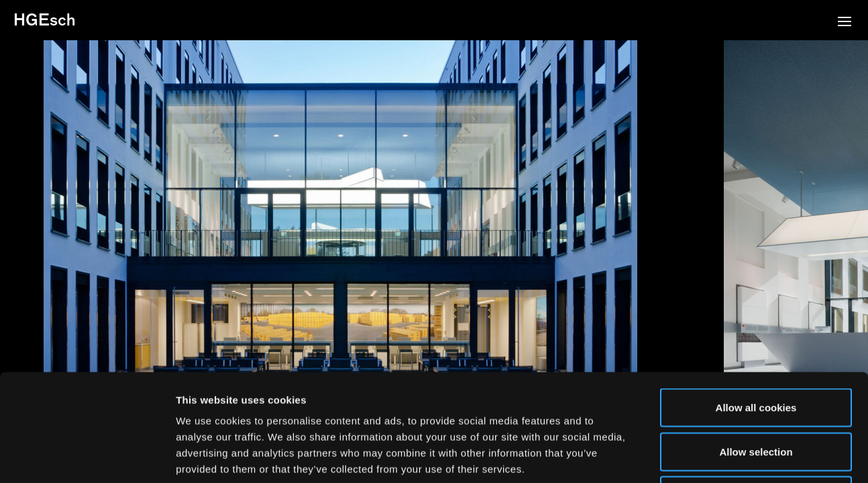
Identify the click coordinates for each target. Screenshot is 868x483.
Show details (704, 457)
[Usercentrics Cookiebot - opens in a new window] (87, 457)
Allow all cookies (756, 307)
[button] (845, 23)
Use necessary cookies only (756, 395)
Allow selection (756, 351)
